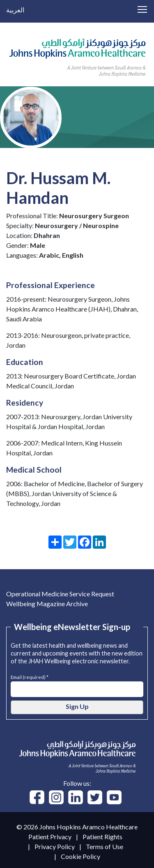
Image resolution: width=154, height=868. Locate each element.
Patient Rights (102, 837)
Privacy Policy (55, 846)
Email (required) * (30, 676)
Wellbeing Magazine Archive (47, 604)
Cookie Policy (80, 856)
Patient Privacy (50, 837)
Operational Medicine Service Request (60, 594)
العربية (15, 10)
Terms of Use (105, 846)
